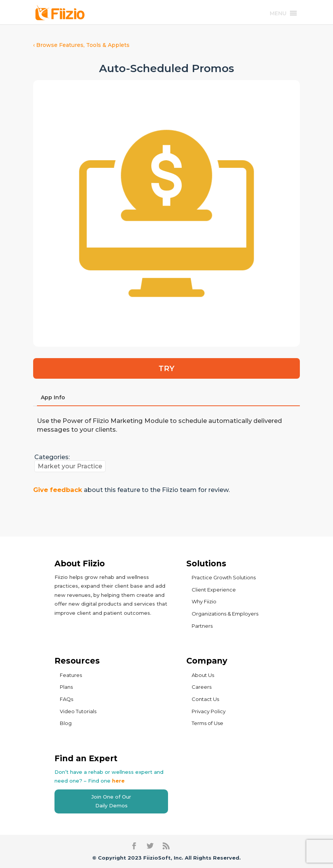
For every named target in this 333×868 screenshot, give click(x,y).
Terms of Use (207, 723)
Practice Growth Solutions (224, 577)
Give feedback (58, 490)
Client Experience (214, 590)
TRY (166, 368)
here (118, 781)
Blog (66, 723)
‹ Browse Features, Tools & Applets (81, 45)
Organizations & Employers (225, 614)
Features (71, 675)
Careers (202, 687)
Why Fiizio (204, 601)
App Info (53, 397)
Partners (202, 626)
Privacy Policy (209, 711)
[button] (278, 13)
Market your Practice (70, 466)
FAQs (66, 699)
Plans (66, 687)
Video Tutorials (78, 711)
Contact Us (205, 699)
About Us (203, 675)
